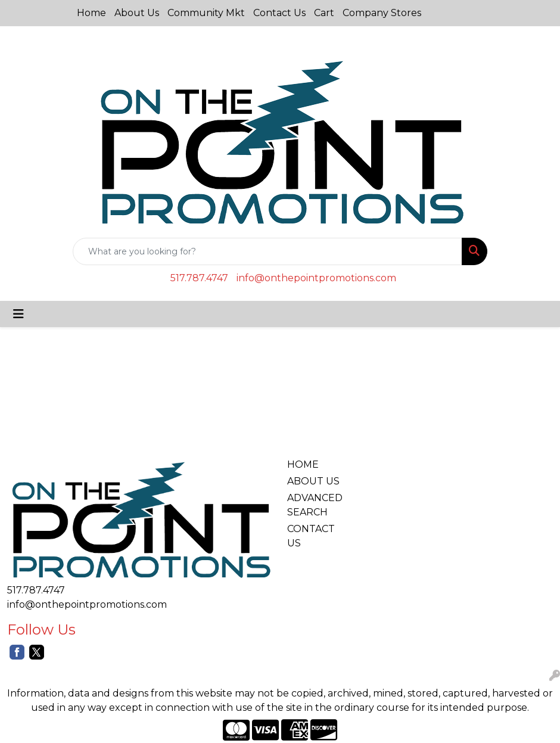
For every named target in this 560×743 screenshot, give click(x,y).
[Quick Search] (267, 251)
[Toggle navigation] (18, 314)
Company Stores (382, 13)
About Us (137, 13)
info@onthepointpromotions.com (316, 278)
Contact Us (279, 13)
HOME (303, 464)
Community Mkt (206, 13)
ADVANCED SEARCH (315, 505)
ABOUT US (313, 481)
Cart (324, 13)
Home (91, 13)
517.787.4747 (199, 278)
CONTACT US (311, 536)
